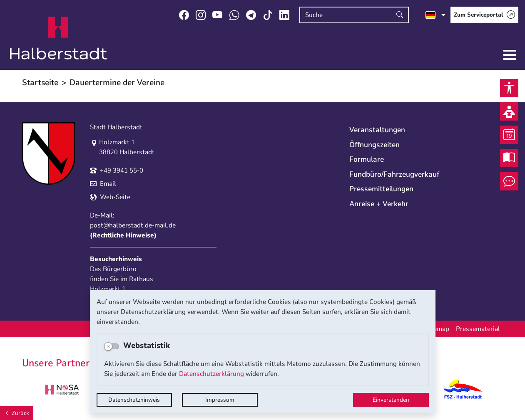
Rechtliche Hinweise (123, 235)
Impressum (220, 400)
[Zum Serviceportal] (484, 15)
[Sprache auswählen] (436, 15)
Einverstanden (391, 400)
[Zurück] (17, 413)
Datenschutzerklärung (211, 374)
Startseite (40, 83)
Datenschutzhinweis (134, 400)
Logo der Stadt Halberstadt (58, 38)
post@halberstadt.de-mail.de (133, 225)
